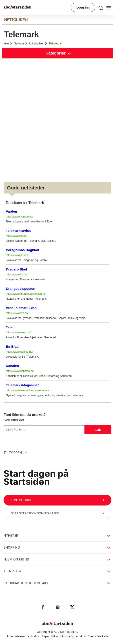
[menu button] (101, 8)
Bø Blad (12, 346)
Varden (11, 211)
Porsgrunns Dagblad (22, 250)
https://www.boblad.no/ (19, 352)
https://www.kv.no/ (17, 275)
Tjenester (57, 571)
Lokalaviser (38, 43)
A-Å (8, 43)
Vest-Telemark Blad (21, 308)
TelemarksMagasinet (22, 385)
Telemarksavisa (18, 231)
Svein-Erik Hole (98, 636)
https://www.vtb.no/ (17, 313)
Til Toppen (15, 453)
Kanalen (12, 366)
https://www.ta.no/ (17, 236)
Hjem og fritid (57, 559)
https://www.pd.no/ (17, 255)
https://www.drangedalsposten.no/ (26, 294)
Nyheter (21, 43)
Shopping (57, 547)
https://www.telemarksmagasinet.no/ (27, 390)
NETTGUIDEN (16, 20)
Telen (10, 327)
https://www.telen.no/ (18, 332)
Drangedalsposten (21, 289)
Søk (98, 430)
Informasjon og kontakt (57, 583)
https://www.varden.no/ (19, 217)
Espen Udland (51, 636)
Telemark (55, 43)
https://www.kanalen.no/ (20, 371)
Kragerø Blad (16, 269)
